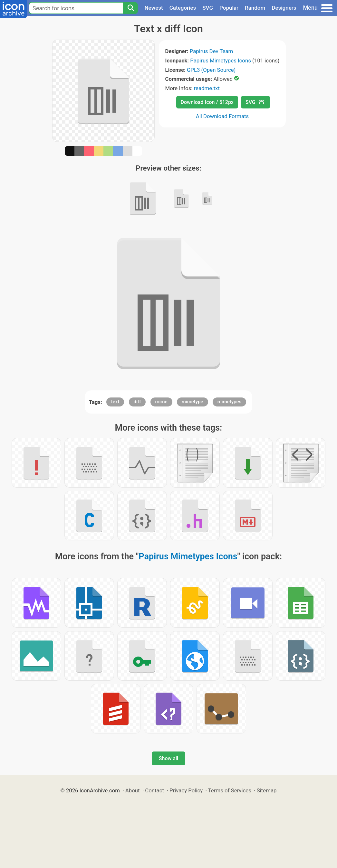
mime (161, 402)
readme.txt (207, 88)
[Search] (130, 8)
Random (255, 8)
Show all (168, 758)
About (133, 790)
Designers (284, 8)
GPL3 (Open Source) (211, 70)
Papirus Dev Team (212, 51)
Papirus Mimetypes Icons (221, 61)
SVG (208, 8)
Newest (154, 8)
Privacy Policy (186, 790)
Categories (183, 8)
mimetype (193, 402)
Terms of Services (230, 790)
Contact (154, 790)
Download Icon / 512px (207, 102)
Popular (229, 8)
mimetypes (230, 402)
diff (137, 402)
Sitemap (267, 790)
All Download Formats (222, 116)
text (115, 402)
